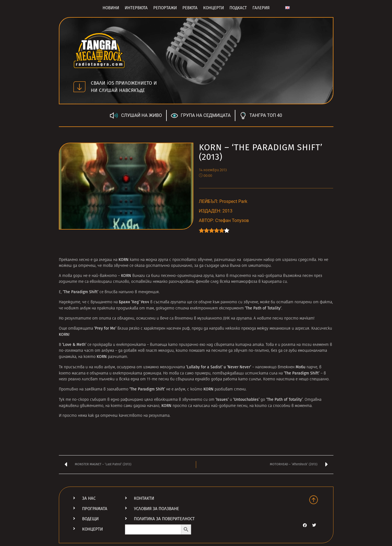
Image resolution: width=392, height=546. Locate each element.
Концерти (214, 8)
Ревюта (190, 8)
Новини (111, 8)
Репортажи (165, 8)
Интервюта (136, 8)
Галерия (261, 8)
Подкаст (238, 8)
